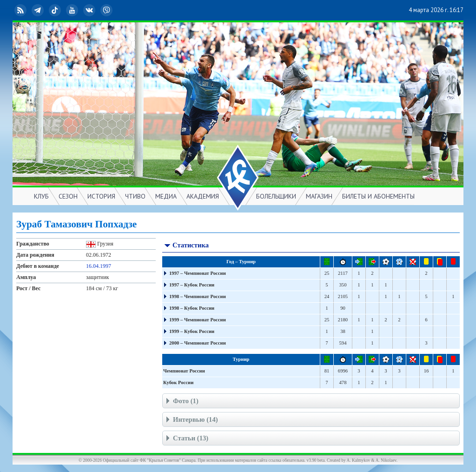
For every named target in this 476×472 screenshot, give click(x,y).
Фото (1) (181, 402)
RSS (21, 10)
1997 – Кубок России (192, 285)
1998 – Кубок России (192, 308)
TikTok (56, 10)
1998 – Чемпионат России (198, 296)
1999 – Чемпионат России (198, 320)
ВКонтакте (90, 10)
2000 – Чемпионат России (198, 343)
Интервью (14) (191, 421)
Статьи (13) (186, 439)
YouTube (73, 10)
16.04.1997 (99, 266)
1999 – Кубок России (192, 331)
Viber (107, 10)
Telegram (39, 10)
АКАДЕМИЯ (203, 196)
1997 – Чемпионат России (198, 273)
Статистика (186, 246)
